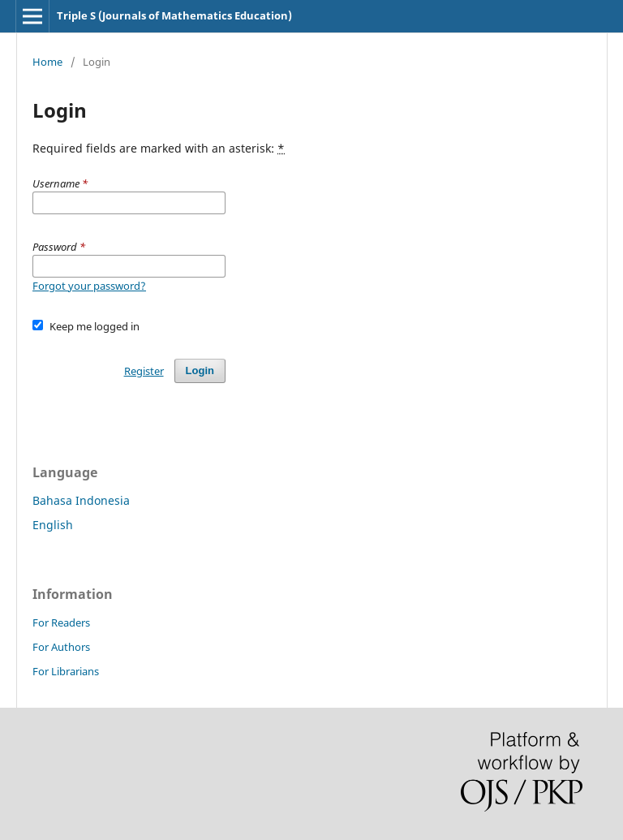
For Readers (61, 622)
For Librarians (66, 671)
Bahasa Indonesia (81, 500)
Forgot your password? (89, 286)
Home (47, 62)
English (53, 525)
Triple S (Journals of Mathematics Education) (174, 15)
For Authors (61, 647)
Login (200, 370)
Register (144, 371)
